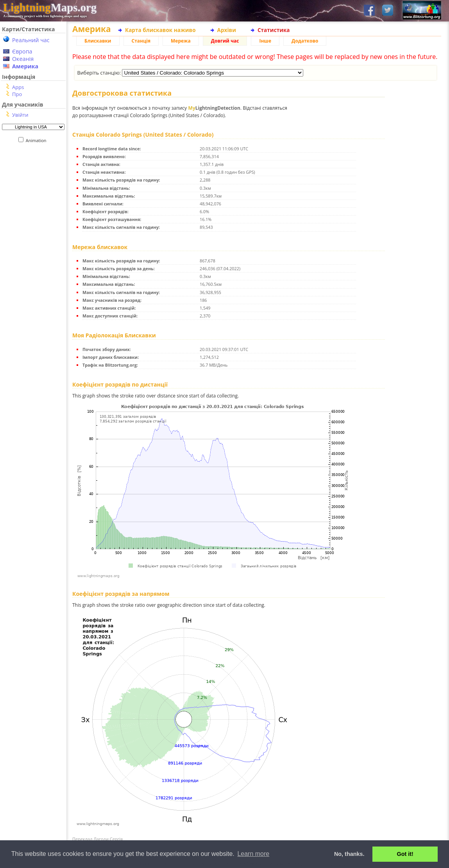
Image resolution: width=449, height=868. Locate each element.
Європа (22, 51)
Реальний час (31, 40)
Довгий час (225, 41)
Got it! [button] (405, 854)
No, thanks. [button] (349, 854)
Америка (25, 66)
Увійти (20, 115)
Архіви (227, 30)
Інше (265, 41)
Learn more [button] (253, 854)
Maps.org (50, 7)
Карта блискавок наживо (160, 30)
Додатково (305, 41)
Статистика (274, 30)
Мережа (181, 41)
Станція (141, 41)
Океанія (23, 59)
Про (17, 94)
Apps (18, 87)
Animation (38, 140)
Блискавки (98, 41)
